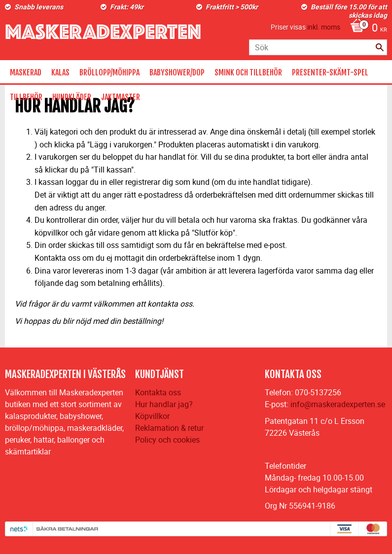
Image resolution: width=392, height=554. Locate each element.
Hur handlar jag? (164, 404)
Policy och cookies (167, 440)
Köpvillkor (152, 416)
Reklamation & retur (169, 428)
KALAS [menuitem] (60, 72)
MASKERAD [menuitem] (26, 72)
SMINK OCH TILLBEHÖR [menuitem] (248, 72)
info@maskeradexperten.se (338, 404)
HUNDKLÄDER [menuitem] (72, 97)
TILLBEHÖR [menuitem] (26, 97)
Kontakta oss (158, 392)
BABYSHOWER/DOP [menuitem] (177, 72)
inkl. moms (324, 27)
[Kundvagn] (366, 29)
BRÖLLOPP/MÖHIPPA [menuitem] (109, 72)
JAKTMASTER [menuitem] (121, 97)
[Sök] (380, 47)
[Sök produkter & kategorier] (318, 47)
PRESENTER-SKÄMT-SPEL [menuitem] (330, 72)
